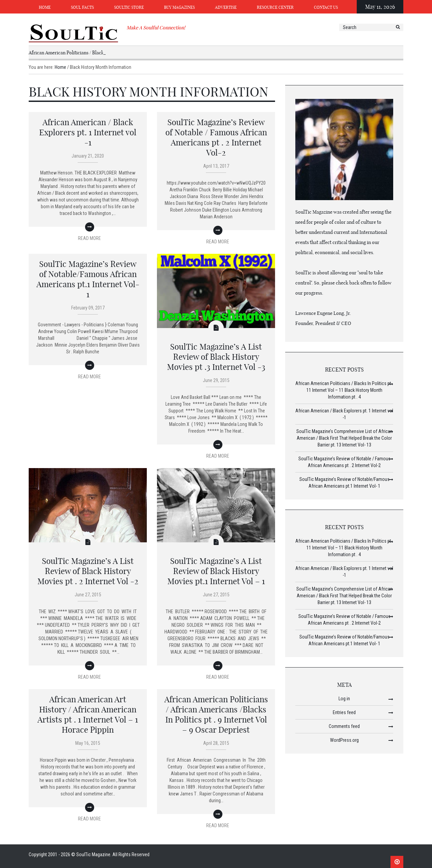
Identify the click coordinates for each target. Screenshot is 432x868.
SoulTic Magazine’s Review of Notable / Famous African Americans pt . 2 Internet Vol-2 (216, 137)
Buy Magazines (179, 7)
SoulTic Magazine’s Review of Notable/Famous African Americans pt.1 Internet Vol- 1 (88, 279)
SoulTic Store (129, 7)
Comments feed (344, 726)
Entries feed (344, 712)
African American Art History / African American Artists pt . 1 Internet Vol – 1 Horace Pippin (88, 714)
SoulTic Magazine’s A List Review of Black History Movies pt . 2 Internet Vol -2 (88, 571)
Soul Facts (82, 7)
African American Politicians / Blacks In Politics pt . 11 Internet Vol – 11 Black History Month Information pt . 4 (344, 390)
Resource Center (275, 7)
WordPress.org (344, 740)
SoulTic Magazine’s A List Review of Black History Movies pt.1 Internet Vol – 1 (216, 571)
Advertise (226, 7)
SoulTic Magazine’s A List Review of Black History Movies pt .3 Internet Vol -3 (216, 357)
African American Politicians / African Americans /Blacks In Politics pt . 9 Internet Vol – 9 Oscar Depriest (216, 714)
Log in (344, 699)
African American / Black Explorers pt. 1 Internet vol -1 (88, 132)
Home (45, 7)
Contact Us (326, 7)
